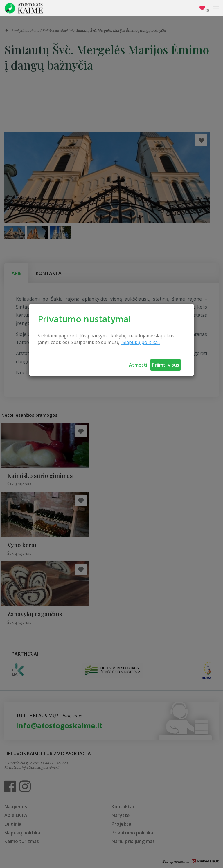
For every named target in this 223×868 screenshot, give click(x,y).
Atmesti (138, 365)
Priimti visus (166, 365)
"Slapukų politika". (141, 342)
